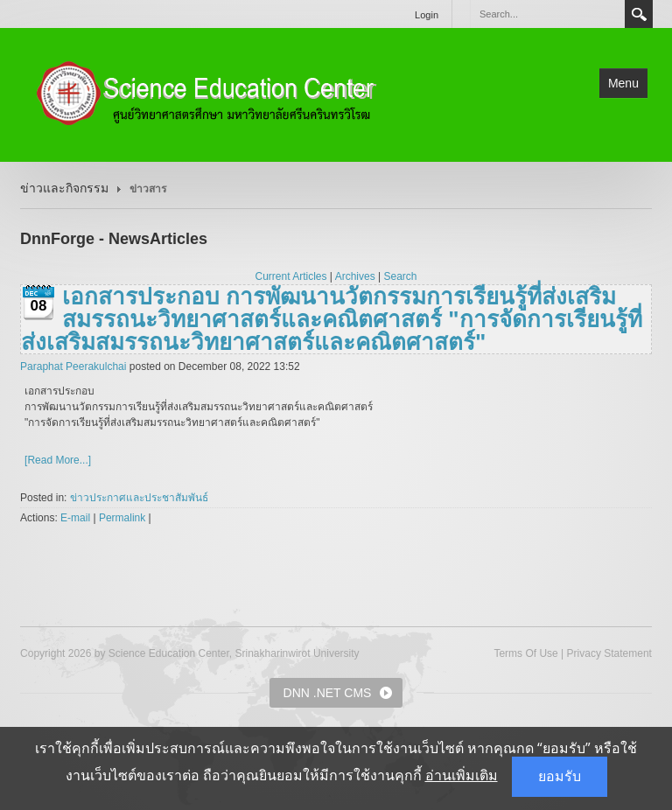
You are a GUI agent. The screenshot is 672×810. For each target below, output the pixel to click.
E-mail (75, 518)
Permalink (122, 518)
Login (427, 15)
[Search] (547, 14)
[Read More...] (58, 460)
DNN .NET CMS (328, 693)
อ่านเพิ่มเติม (462, 775)
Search (639, 14)
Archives (355, 276)
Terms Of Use (525, 653)
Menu (623, 83)
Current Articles (291, 276)
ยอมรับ (560, 776)
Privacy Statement (609, 653)
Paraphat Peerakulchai (73, 367)
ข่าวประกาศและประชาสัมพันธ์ (139, 498)
